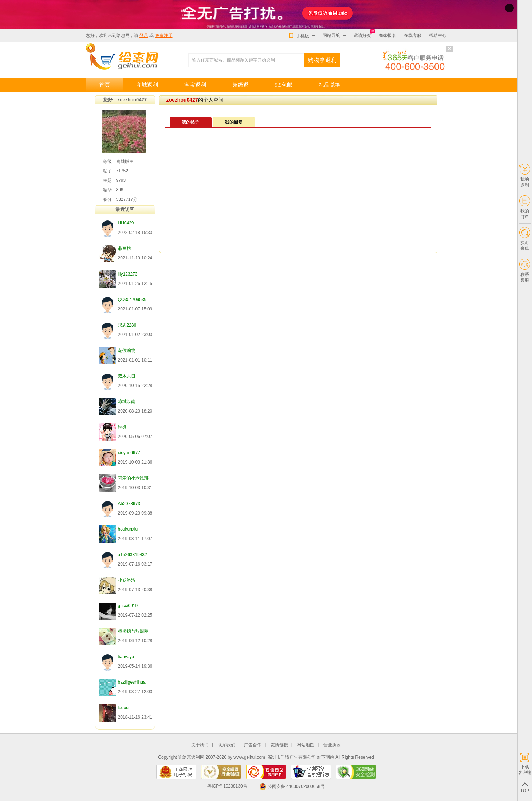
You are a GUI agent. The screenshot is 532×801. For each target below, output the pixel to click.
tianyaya (126, 657)
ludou (123, 708)
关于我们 (200, 745)
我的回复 (234, 122)
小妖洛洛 (127, 580)
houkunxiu (128, 529)
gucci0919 (128, 606)
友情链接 (279, 745)
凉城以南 (127, 402)
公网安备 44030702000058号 (292, 786)
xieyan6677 (129, 453)
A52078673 (129, 504)
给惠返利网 (193, 757)
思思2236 (127, 325)
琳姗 (122, 427)
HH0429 (126, 223)
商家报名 (387, 35)
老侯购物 (127, 351)
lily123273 (128, 274)
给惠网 (123, 35)
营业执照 (332, 745)
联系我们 (226, 745)
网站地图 (306, 745)
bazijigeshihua (132, 682)
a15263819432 (133, 555)
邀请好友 (362, 35)
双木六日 (127, 376)
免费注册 (164, 35)
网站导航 (331, 35)
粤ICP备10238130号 (227, 786)
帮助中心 (438, 35)
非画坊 (125, 249)
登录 (144, 35)
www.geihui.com (249, 757)
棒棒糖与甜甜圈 (133, 631)
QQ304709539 (132, 300)
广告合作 (253, 745)
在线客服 (413, 35)
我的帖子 (190, 122)
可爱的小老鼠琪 (133, 478)
